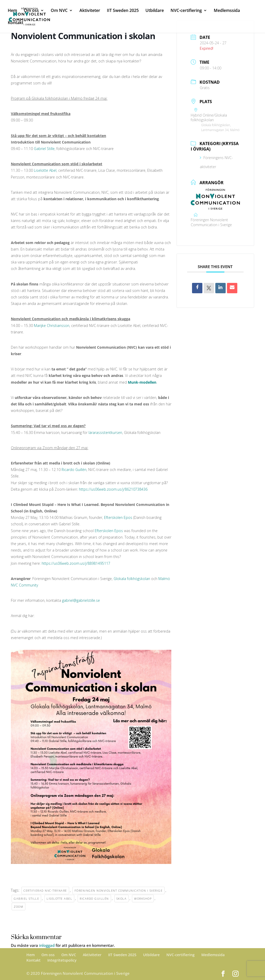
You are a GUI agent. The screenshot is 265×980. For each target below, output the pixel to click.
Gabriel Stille (44, 149)
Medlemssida (227, 11)
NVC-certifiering (186, 11)
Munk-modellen (142, 382)
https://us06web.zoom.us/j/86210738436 (113, 489)
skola (122, 899)
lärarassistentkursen (105, 432)
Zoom (19, 907)
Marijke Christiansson (52, 326)
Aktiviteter (90, 11)
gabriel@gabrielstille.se (81, 600)
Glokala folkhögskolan (132, 579)
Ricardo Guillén (74, 470)
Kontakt (16, 23)
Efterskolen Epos (118, 517)
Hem (12, 11)
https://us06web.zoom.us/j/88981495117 (76, 563)
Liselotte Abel (45, 170)
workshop (143, 899)
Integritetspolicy (62, 960)
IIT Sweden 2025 (123, 11)
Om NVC (59, 11)
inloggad (47, 945)
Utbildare (155, 11)
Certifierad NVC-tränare (45, 890)
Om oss (31, 11)
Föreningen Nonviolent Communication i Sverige (119, 890)
